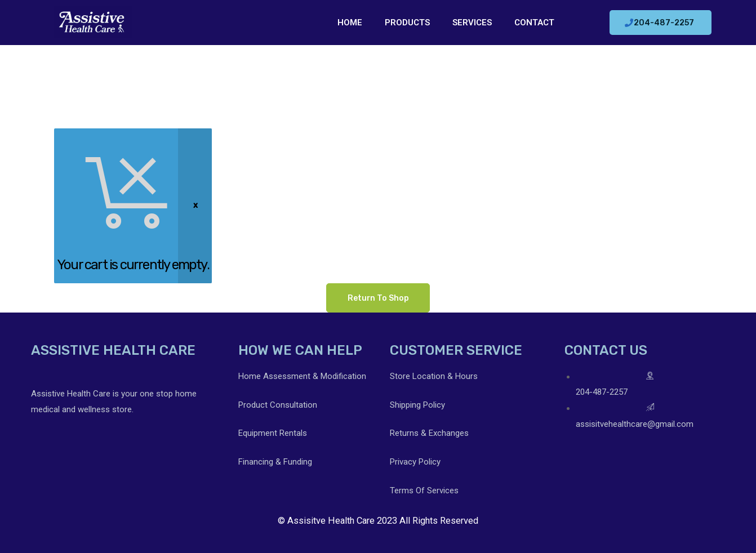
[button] (661, 22)
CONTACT (534, 23)
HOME (350, 23)
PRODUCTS (407, 23)
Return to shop (378, 298)
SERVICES (472, 23)
